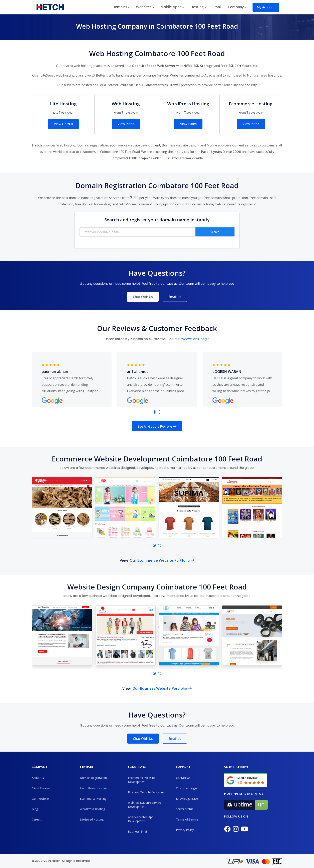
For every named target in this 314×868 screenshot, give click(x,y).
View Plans (126, 124)
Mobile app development (225, 145)
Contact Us (183, 778)
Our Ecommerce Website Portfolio (162, 560)
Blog (35, 809)
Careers (37, 819)
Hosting (197, 7)
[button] (155, 412)
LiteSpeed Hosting (92, 819)
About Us (38, 778)
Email (217, 7)
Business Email (138, 831)
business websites (103, 596)
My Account (266, 7)
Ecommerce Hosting (93, 799)
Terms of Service (187, 819)
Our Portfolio (40, 799)
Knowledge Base (187, 799)
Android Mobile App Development (141, 819)
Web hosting (66, 145)
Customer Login (186, 788)
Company (236, 7)
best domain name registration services (91, 198)
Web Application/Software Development (145, 805)
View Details (63, 124)
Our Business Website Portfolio (162, 688)
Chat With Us (143, 297)
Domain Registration (93, 778)
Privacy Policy (185, 830)
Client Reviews (41, 788)
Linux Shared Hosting (94, 788)
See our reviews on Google (189, 339)
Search (215, 232)
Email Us (175, 297)
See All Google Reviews (157, 426)
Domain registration (93, 145)
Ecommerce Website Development (141, 780)
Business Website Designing (146, 792)
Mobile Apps (171, 7)
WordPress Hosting (92, 809)
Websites (144, 7)
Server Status (185, 809)
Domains (120, 7)
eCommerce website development (135, 145)
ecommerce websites (103, 468)
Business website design (180, 145)
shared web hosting (78, 66)
